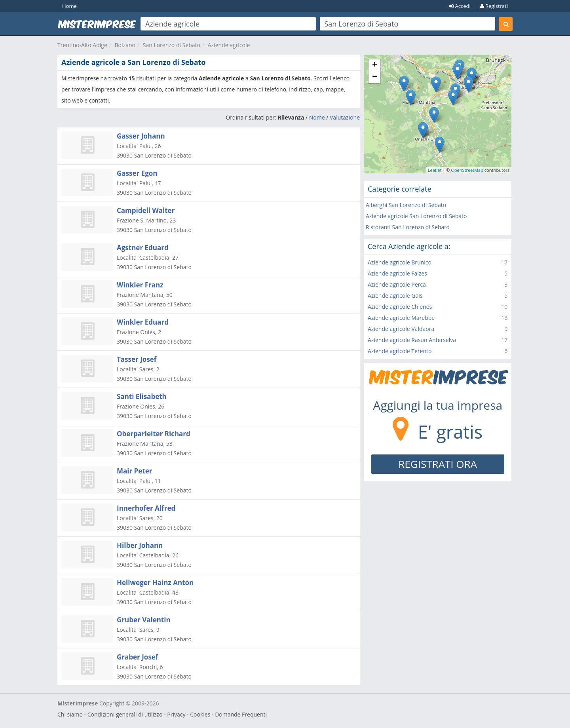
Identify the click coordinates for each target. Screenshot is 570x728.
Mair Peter (134, 471)
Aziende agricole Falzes (397, 273)
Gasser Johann (141, 136)
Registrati (494, 6)
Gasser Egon (137, 173)
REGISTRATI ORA (438, 464)
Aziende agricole (229, 45)
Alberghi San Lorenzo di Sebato (406, 205)
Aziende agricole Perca (397, 284)
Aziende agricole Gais (395, 296)
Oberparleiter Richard (154, 434)
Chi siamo (70, 714)
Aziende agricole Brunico (400, 262)
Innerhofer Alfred (146, 508)
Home (69, 6)
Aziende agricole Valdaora (401, 329)
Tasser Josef (137, 359)
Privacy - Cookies (189, 714)
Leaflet (435, 170)
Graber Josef (137, 657)
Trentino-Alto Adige (82, 45)
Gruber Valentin (144, 620)
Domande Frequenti (241, 714)
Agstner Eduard (143, 248)
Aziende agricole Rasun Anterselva (412, 340)
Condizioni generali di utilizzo (125, 714)
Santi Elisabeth (142, 396)
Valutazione (345, 117)
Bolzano (125, 45)
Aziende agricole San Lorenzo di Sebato (416, 216)
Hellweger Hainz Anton (155, 583)
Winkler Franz (140, 285)
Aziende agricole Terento (400, 351)
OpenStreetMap (467, 170)
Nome (317, 117)
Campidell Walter (146, 210)
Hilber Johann (140, 545)
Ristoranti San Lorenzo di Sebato (408, 227)
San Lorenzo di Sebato (172, 45)
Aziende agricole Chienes (400, 307)
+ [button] (375, 65)
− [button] (375, 77)
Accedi (460, 6)
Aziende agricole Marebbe (401, 318)
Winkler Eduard (143, 322)
